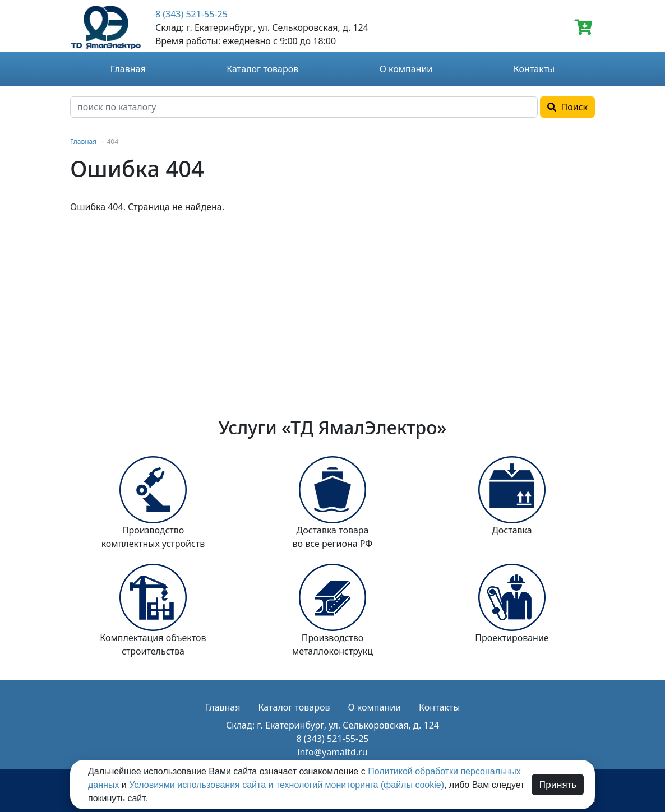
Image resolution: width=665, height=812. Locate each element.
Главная (128, 69)
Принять (558, 785)
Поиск (567, 107)
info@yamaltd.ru (332, 752)
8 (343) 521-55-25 (191, 14)
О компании (406, 69)
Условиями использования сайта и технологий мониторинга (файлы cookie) (287, 785)
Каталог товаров (262, 69)
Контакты (534, 69)
